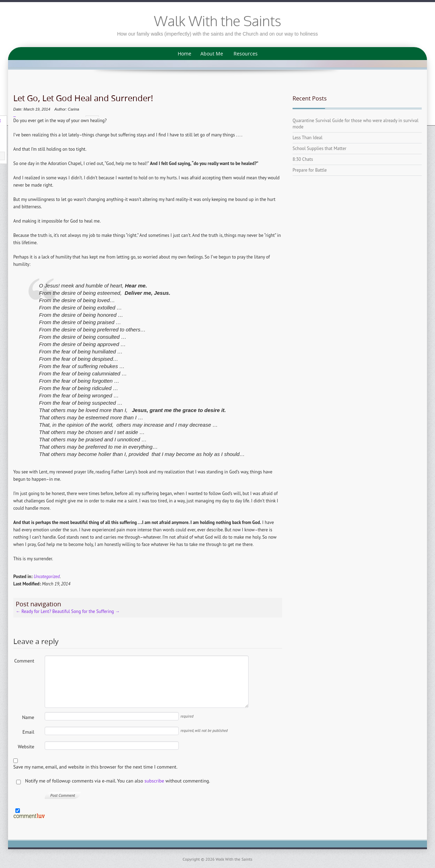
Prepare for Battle (310, 170)
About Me (212, 54)
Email (28, 731)
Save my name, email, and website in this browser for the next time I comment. (95, 765)
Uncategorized (47, 575)
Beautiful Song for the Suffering (86, 610)
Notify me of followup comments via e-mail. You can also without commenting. (112, 780)
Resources (246, 54)
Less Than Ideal (308, 138)
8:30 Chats (303, 159)
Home (185, 54)
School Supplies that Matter (319, 148)
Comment (24, 659)
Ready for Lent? (33, 610)
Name (28, 716)
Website (26, 745)
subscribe (154, 779)
